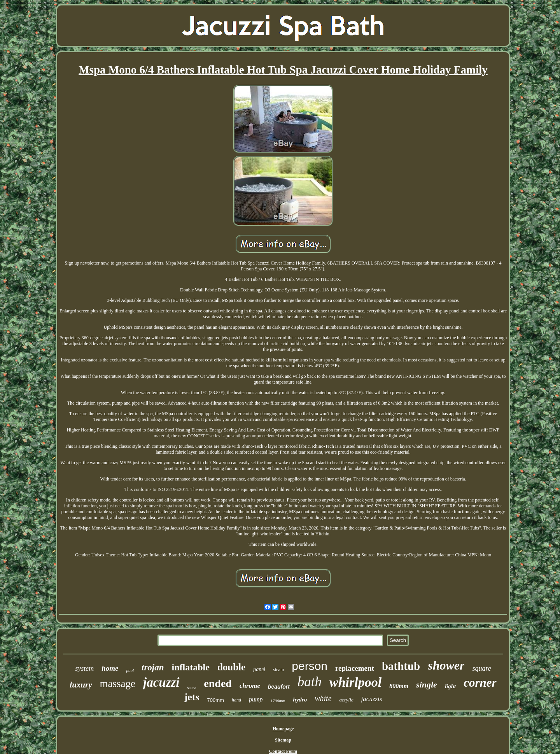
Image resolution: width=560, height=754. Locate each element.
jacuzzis (372, 699)
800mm (399, 686)
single (427, 685)
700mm (216, 700)
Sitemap (283, 740)
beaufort (279, 687)
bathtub (401, 666)
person (310, 666)
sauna (192, 688)
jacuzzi (161, 682)
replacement (355, 668)
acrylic (346, 700)
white (323, 698)
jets (192, 697)
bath (310, 682)
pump (256, 699)
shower (446, 665)
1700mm (278, 701)
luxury (81, 685)
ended (218, 683)
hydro (300, 700)
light (450, 686)
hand (236, 700)
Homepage (283, 729)
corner (480, 683)
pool (130, 670)
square (481, 668)
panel (259, 669)
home (110, 668)
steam (278, 670)
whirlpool (355, 682)
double (231, 667)
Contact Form (283, 751)
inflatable (191, 667)
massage (118, 684)
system (84, 668)
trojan (153, 667)
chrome (250, 686)
